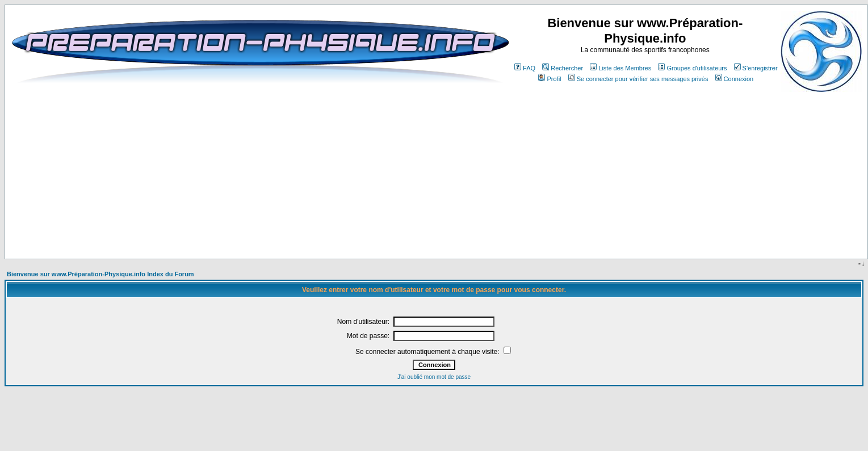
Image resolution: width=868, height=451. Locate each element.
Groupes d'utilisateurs (692, 68)
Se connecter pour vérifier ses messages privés (638, 79)
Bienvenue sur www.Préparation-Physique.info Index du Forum (100, 274)
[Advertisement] (303, 225)
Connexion (735, 79)
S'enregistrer (756, 68)
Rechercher (563, 68)
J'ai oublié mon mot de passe (434, 377)
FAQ (525, 68)
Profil (550, 79)
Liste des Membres (620, 68)
